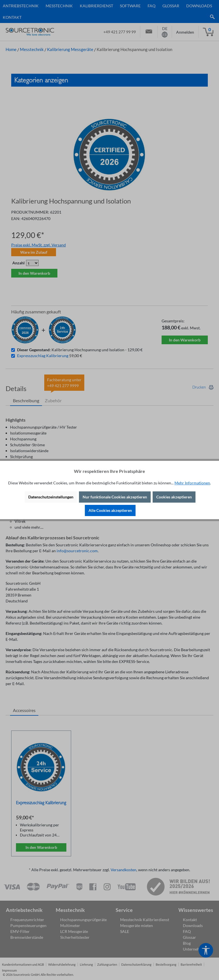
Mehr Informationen (192, 483)
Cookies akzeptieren (174, 497)
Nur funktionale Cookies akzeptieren (115, 497)
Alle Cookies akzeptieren (110, 510)
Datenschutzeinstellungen (51, 497)
